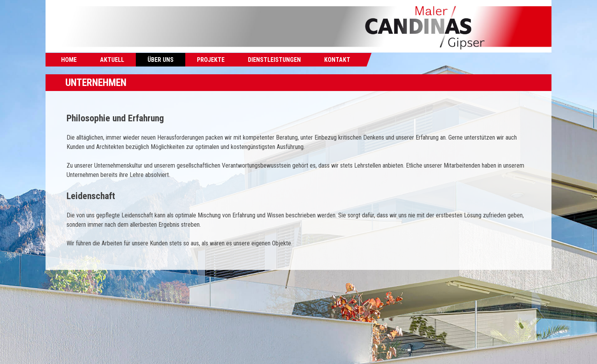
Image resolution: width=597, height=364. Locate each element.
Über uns (161, 60)
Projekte (211, 60)
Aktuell (112, 60)
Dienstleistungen (274, 60)
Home (69, 60)
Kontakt (337, 60)
